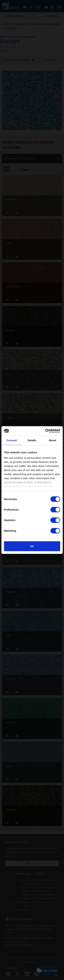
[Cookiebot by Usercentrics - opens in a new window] (46, 431)
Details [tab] (32, 440)
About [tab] (52, 440)
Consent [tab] (12, 440)
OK (32, 546)
